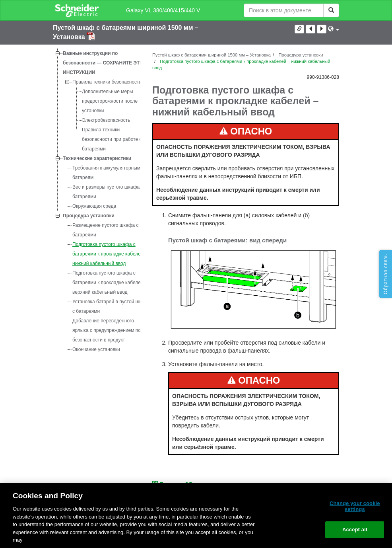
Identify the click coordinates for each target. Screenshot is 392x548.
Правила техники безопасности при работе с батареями (112, 139)
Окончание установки (96, 349)
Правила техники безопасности (107, 82)
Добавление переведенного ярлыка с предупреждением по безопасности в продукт (107, 330)
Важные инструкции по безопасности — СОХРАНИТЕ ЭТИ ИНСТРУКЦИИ (103, 63)
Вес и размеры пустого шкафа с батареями (108, 192)
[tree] (97, 201)
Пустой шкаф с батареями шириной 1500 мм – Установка (212, 55)
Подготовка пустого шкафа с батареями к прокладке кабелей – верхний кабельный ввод (110, 283)
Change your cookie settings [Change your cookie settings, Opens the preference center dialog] (355, 506)
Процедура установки (89, 216)
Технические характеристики (97, 158)
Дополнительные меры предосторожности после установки (110, 101)
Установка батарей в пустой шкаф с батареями (110, 306)
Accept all (355, 529)
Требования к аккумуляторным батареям (106, 173)
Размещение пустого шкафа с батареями (106, 230)
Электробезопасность (106, 120)
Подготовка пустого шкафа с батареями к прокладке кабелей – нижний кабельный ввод (110, 254)
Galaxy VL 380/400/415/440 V (163, 10)
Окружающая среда (94, 206)
